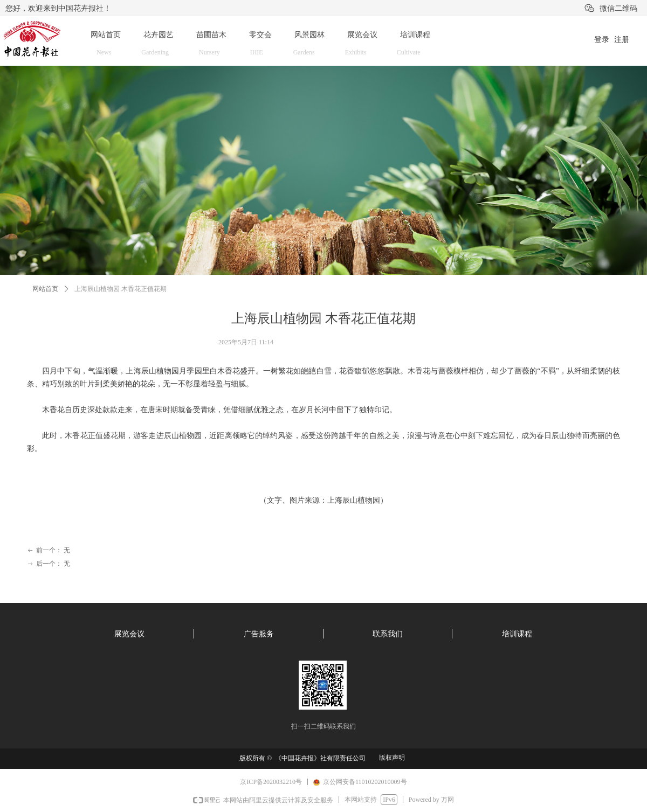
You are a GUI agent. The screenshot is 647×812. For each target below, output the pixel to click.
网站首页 (45, 289)
